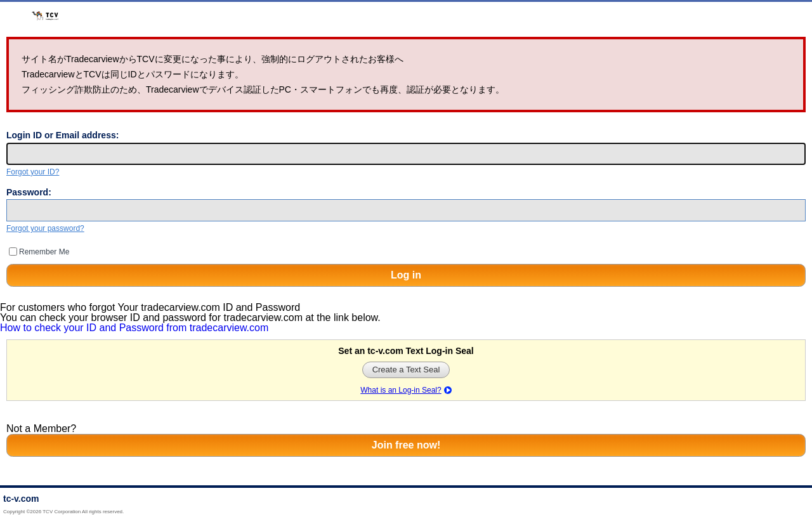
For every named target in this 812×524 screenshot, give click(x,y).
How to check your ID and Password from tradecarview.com (134, 328)
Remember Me (44, 252)
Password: (29, 192)
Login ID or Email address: (62, 135)
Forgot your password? (45, 228)
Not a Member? (41, 429)
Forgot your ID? (33, 172)
